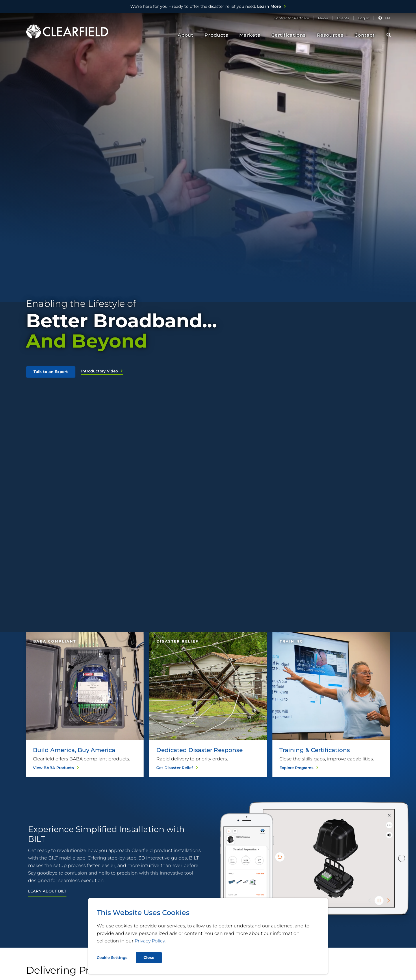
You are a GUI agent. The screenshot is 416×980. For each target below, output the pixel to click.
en (387, 18)
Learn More (206, 6)
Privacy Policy (150, 941)
